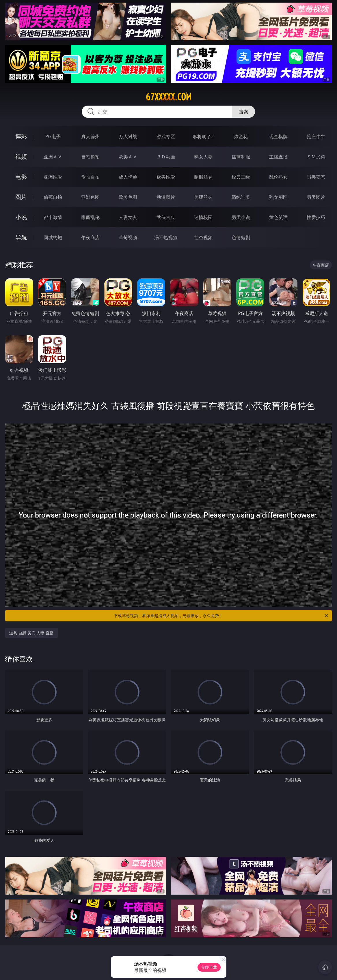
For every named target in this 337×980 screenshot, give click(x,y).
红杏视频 (203, 237)
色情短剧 (241, 237)
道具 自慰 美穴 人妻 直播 (32, 633)
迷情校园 (203, 217)
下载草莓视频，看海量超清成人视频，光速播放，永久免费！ (221, 616)
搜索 (243, 112)
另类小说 (241, 217)
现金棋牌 (278, 136)
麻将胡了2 (203, 136)
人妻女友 (128, 217)
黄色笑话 (278, 217)
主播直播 (278, 157)
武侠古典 (166, 217)
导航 (21, 237)
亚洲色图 (90, 197)
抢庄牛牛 (316, 136)
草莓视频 (128, 237)
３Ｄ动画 (166, 157)
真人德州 (90, 136)
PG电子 (53, 136)
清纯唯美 (241, 197)
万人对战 (128, 136)
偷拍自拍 (90, 177)
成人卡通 (128, 177)
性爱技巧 (316, 217)
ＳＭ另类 (316, 157)
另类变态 (316, 177)
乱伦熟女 (278, 177)
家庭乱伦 (90, 217)
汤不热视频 (166, 237)
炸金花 (241, 136)
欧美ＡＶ (128, 157)
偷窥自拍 (53, 197)
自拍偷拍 (90, 157)
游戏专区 (166, 136)
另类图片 (316, 197)
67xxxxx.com (168, 97)
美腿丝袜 (203, 197)
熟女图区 (278, 197)
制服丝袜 (203, 177)
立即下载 (209, 967)
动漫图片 (166, 197)
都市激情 (53, 217)
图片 (21, 197)
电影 (21, 177)
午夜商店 (90, 237)
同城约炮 (53, 237)
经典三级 (241, 177)
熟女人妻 (203, 157)
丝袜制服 (241, 157)
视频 (21, 157)
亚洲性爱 (53, 177)
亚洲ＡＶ (53, 157)
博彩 (21, 136)
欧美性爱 (166, 177)
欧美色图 (128, 197)
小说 (21, 217)
